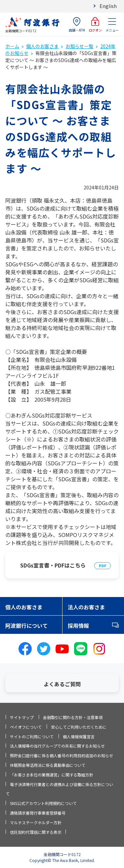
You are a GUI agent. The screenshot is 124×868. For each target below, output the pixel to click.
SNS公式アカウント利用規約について (43, 803)
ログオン (95, 25)
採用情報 (78, 626)
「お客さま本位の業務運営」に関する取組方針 (52, 775)
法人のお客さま (86, 607)
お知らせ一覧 (79, 46)
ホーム (12, 46)
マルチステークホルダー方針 (36, 822)
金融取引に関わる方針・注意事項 (73, 717)
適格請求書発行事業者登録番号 (38, 813)
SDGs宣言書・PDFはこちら (53, 565)
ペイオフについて (26, 727)
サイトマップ (22, 717)
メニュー (112, 25)
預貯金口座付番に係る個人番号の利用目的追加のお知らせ (62, 755)
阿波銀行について (26, 626)
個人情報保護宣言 (79, 736)
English (108, 6)
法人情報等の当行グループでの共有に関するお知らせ (57, 746)
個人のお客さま (42, 46)
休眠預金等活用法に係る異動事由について (48, 765)
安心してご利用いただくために (79, 727)
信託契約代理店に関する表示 (36, 832)
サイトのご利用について (32, 736)
